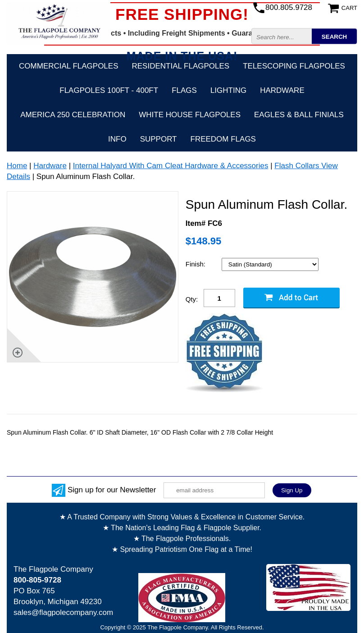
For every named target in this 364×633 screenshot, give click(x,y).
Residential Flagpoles (181, 66)
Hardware (282, 90)
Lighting (228, 90)
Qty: (192, 299)
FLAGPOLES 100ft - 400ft (109, 90)
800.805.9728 (289, 7)
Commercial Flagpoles (68, 66)
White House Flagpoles (190, 115)
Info (117, 139)
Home (17, 166)
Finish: (196, 264)
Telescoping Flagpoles (294, 66)
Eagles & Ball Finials (299, 115)
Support (159, 139)
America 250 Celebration (73, 115)
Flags (184, 90)
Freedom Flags (223, 139)
